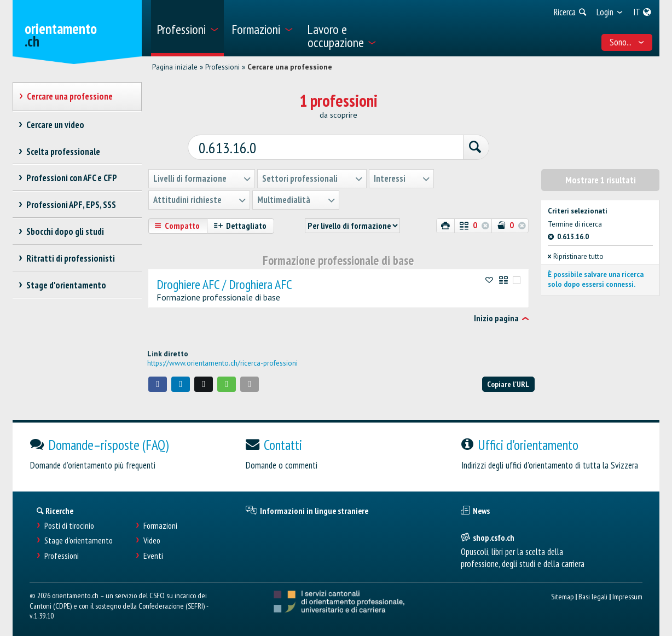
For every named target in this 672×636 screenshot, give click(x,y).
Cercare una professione (290, 67)
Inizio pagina (496, 315)
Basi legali (593, 592)
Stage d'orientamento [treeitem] (66, 285)
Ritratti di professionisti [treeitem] (70, 258)
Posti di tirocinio (69, 522)
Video (152, 537)
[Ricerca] (457, 144)
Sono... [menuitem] (627, 42)
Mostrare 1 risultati (601, 176)
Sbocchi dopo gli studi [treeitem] (65, 232)
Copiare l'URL (508, 380)
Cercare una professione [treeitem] (69, 96)
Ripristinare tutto (576, 253)
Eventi (153, 552)
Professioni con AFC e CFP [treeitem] (71, 178)
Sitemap (562, 592)
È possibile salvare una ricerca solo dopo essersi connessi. (596, 276)
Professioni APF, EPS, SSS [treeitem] (71, 205)
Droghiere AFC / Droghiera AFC (224, 281)
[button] (158, 380)
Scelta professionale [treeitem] (63, 152)
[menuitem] (187, 28)
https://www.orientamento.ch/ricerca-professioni (222, 360)
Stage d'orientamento (79, 537)
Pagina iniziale (175, 67)
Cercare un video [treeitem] (55, 125)
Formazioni (160, 522)
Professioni (222, 67)
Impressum (627, 592)
